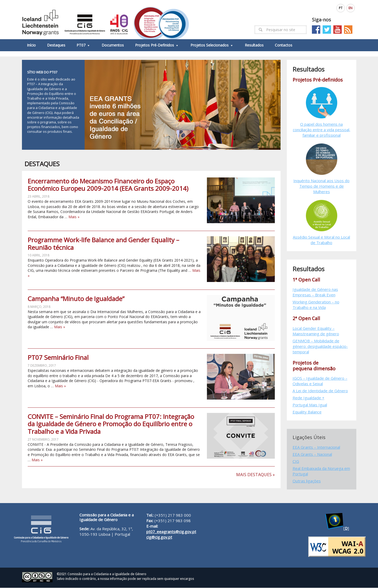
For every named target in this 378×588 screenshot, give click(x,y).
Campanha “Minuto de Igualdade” (76, 299)
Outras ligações (307, 481)
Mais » (74, 217)
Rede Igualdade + (309, 398)
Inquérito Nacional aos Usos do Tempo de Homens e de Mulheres (321, 186)
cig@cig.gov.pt (159, 537)
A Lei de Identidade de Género (320, 391)
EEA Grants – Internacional (316, 447)
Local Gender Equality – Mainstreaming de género (316, 331)
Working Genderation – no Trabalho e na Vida (316, 305)
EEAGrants (106, 20)
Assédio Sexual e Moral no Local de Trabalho (321, 240)
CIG (296, 461)
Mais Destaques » (255, 475)
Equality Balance (307, 412)
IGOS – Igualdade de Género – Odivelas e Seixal (320, 381)
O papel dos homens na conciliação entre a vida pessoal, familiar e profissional (322, 130)
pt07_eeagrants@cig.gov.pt (171, 532)
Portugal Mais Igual (310, 405)
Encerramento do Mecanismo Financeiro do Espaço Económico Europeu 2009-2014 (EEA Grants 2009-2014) (108, 185)
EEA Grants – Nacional (312, 454)
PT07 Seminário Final (58, 358)
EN (350, 8)
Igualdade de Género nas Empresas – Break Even (315, 292)
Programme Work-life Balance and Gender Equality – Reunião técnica (103, 244)
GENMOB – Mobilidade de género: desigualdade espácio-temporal (320, 346)
